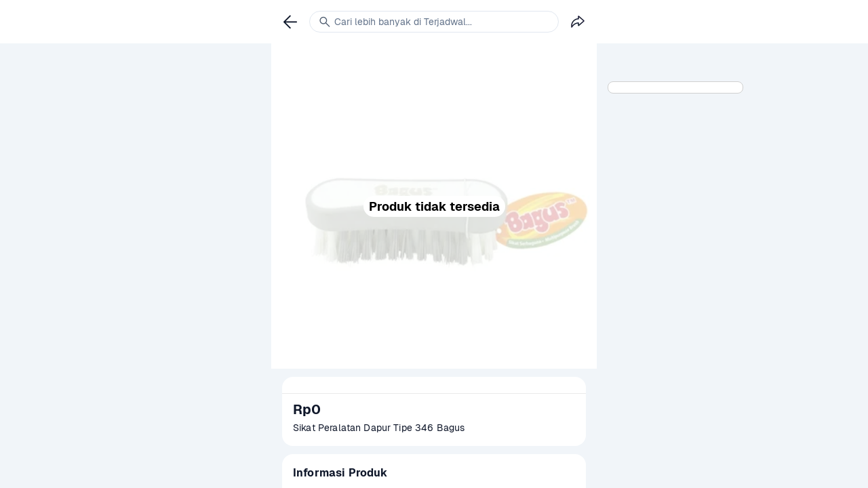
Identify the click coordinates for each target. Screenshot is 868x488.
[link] (290, 22)
